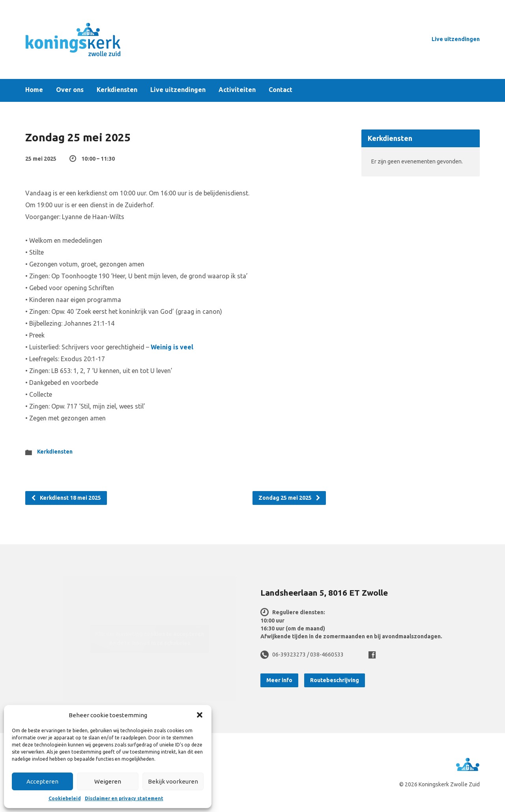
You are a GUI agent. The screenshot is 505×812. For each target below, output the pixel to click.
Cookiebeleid (65, 798)
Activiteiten (237, 90)
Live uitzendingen (456, 39)
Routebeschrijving (335, 680)
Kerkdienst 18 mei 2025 (66, 498)
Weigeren (108, 781)
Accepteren (42, 781)
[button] (200, 715)
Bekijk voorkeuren (173, 781)
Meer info (279, 680)
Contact (281, 90)
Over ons (70, 90)
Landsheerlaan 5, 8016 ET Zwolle (324, 593)
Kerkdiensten (117, 90)
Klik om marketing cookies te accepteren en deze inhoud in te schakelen (150, 639)
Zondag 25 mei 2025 (290, 498)
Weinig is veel (172, 347)
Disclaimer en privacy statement (124, 798)
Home (34, 90)
